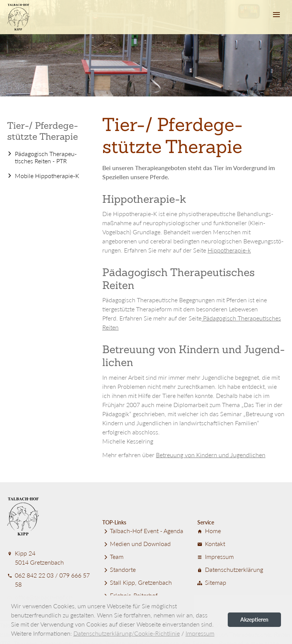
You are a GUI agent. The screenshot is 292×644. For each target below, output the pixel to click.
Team (113, 556)
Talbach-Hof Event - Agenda (143, 531)
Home (209, 531)
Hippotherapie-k (229, 250)
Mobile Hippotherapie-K (47, 176)
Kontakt (211, 544)
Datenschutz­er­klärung (230, 569)
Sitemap (212, 582)
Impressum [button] (200, 633)
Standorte (119, 569)
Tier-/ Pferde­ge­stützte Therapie (43, 131)
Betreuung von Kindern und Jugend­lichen (211, 455)
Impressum (216, 556)
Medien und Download (136, 544)
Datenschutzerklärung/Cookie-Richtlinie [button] (127, 633)
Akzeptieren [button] (254, 620)
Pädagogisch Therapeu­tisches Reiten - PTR (46, 157)
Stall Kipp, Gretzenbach (137, 582)
